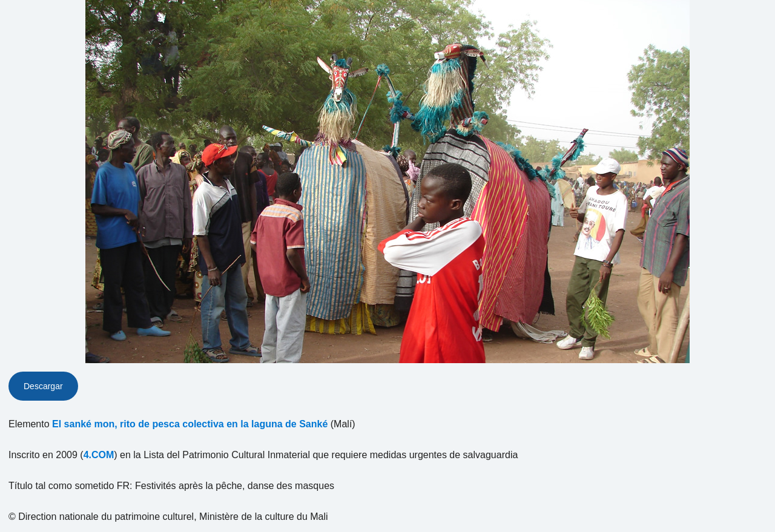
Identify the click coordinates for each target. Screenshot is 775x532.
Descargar (43, 386)
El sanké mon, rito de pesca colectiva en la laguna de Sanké (190, 424)
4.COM (99, 455)
